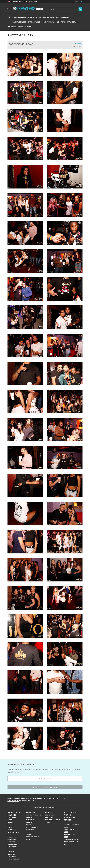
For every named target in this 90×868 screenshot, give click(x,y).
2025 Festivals (49, 22)
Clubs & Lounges (19, 17)
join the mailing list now (45, 787)
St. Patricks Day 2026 (45, 17)
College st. (12, 840)
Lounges (11, 822)
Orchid (78, 44)
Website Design (13, 801)
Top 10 (20, 27)
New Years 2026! (63, 17)
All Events (12, 857)
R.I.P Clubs (49, 817)
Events (31, 17)
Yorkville (11, 842)
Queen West (12, 830)
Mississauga (12, 844)
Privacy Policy (52, 798)
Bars (9, 825)
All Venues (12, 817)
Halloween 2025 (19, 22)
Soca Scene (31, 830)
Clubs (10, 820)
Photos (28, 27)
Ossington (12, 837)
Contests (49, 822)
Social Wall (50, 815)
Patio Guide (12, 847)
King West (11, 827)
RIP (58, 22)
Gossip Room (70, 813)
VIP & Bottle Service (70, 22)
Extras (48, 813)
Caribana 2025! (34, 22)
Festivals (11, 854)
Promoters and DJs (52, 820)
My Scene (12, 27)
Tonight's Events (14, 859)
